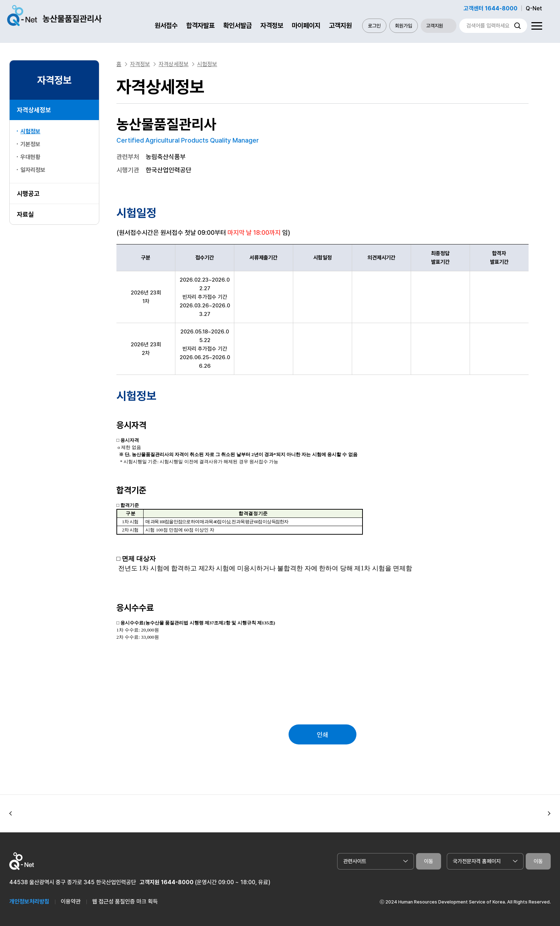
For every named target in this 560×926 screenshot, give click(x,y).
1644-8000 (177, 882)
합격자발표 (200, 26)
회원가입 (404, 26)
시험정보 (30, 131)
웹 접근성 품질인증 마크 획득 (125, 902)
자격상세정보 (34, 110)
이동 (429, 861)
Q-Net (534, 8)
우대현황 (30, 157)
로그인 (374, 26)
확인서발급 (237, 26)
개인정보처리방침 (29, 902)
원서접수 (166, 26)
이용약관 (71, 902)
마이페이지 (306, 26)
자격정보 (272, 26)
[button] (11, 814)
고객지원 (340, 26)
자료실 (25, 214)
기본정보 (30, 144)
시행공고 (28, 194)
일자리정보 (33, 170)
